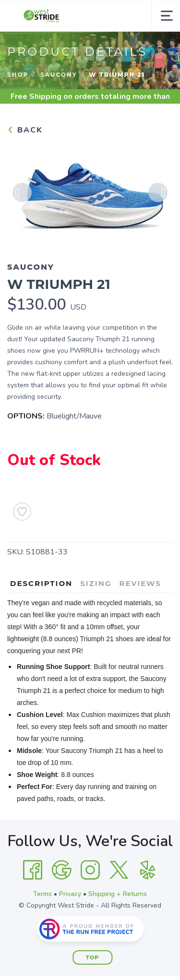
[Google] (61, 870)
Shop (18, 75)
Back (25, 130)
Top (92, 957)
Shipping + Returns (118, 894)
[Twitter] (119, 870)
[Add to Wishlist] (22, 512)
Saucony (59, 75)
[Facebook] (33, 870)
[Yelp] (148, 870)
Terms (42, 894)
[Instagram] (90, 870)
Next (158, 192)
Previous (22, 192)
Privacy (70, 894)
